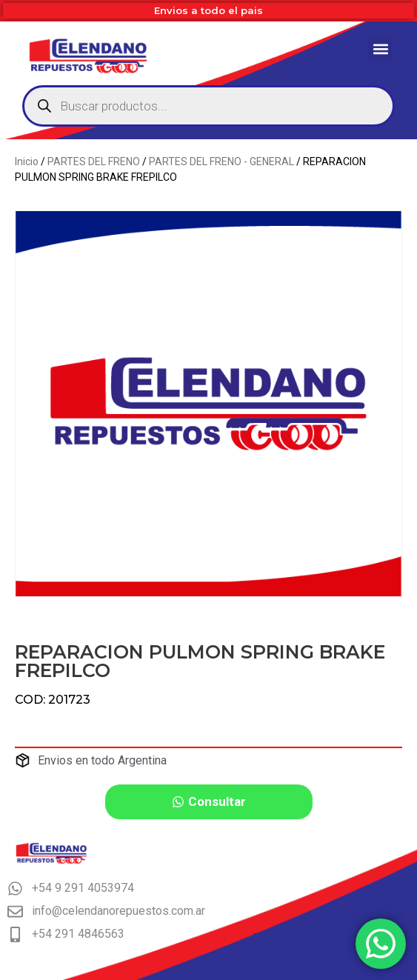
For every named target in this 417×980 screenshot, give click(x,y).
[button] (380, 49)
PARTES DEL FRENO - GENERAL (221, 161)
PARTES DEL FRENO (94, 161)
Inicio (27, 161)
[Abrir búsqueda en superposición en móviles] (208, 106)
